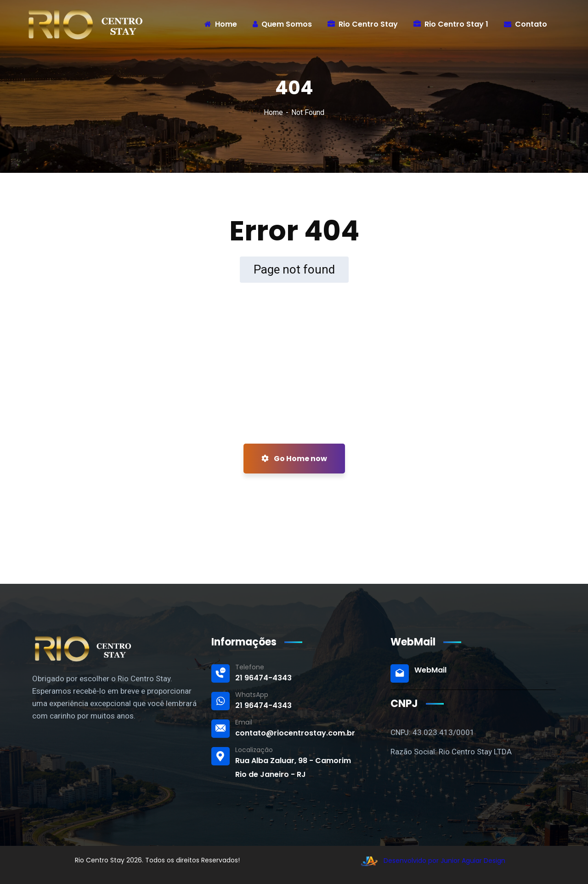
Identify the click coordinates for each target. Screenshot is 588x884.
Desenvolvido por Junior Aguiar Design (431, 861)
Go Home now (294, 459)
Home (273, 112)
